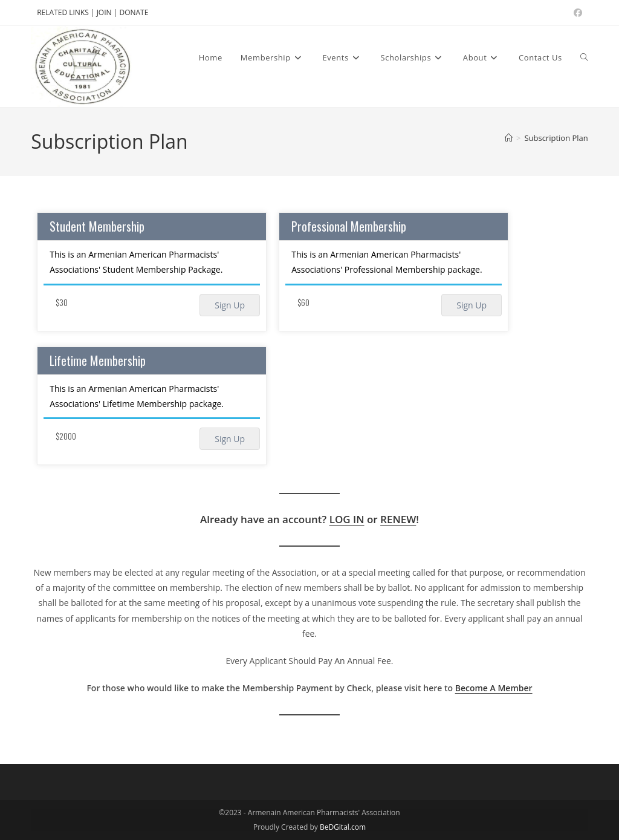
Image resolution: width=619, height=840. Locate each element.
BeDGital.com (343, 827)
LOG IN (347, 519)
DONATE (134, 12)
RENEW (398, 519)
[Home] (509, 138)
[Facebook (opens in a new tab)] (576, 13)
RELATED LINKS (63, 12)
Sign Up (230, 305)
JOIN (105, 12)
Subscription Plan (556, 138)
